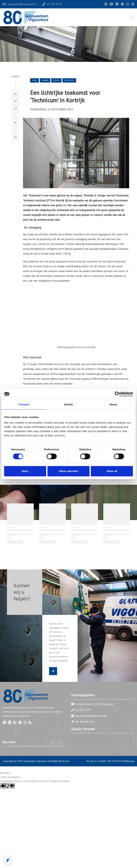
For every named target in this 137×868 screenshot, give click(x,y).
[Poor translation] (10, 786)
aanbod (45, 80)
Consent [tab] (24, 404)
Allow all (112, 471)
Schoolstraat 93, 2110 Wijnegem (95, 704)
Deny (25, 471)
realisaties (69, 80)
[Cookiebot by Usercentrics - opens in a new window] (117, 394)
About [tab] (113, 404)
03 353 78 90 (83, 710)
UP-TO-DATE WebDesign (121, 761)
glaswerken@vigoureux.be (91, 716)
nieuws (56, 80)
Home (35, 80)
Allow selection (68, 471)
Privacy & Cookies (96, 761)
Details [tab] (68, 404)
